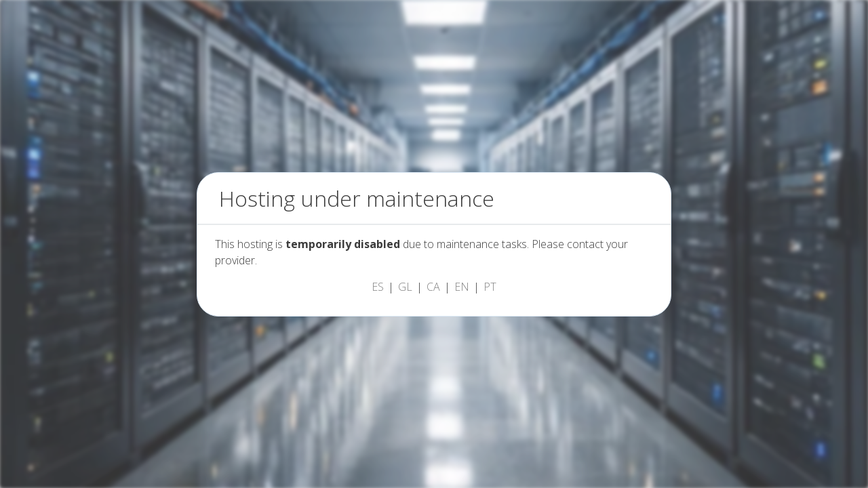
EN (462, 287)
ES (378, 287)
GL (405, 287)
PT (490, 287)
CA (433, 287)
